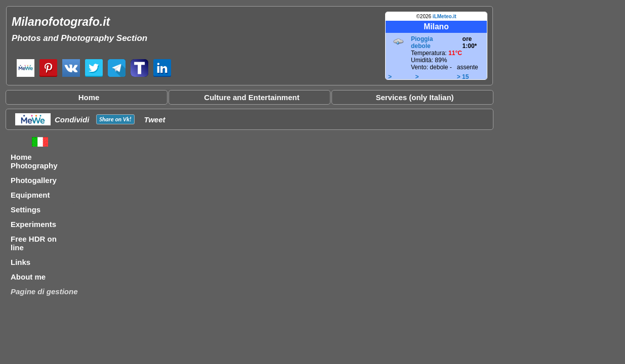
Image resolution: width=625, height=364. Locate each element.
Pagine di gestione (44, 291)
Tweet (155, 120)
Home (89, 97)
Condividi (72, 120)
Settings (26, 210)
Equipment (30, 195)
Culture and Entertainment (252, 97)
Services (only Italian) (414, 97)
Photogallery (34, 180)
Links (20, 262)
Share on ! (115, 119)
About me (28, 277)
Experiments (33, 224)
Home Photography (34, 161)
